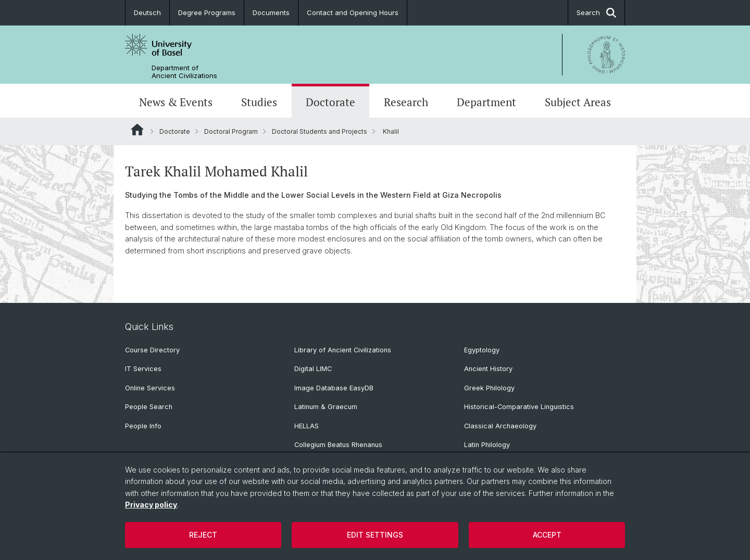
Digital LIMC (313, 369)
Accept (547, 535)
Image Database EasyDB (334, 388)
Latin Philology (487, 445)
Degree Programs (207, 12)
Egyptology (482, 350)
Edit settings (375, 535)
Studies (259, 102)
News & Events (176, 102)
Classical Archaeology (500, 426)
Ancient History (488, 369)
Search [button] (596, 13)
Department (486, 102)
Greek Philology (489, 388)
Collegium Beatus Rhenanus (338, 445)
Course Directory (152, 350)
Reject (203, 535)
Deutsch (147, 12)
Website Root (137, 130)
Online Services (150, 388)
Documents (271, 12)
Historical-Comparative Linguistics (519, 407)
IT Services (143, 369)
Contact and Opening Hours (353, 12)
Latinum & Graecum (326, 407)
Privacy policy (151, 505)
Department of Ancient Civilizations (184, 72)
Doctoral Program (231, 131)
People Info (143, 426)
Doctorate (330, 102)
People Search (149, 407)
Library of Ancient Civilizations (343, 350)
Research (406, 102)
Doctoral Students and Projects (320, 131)
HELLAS (307, 426)
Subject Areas (578, 102)
